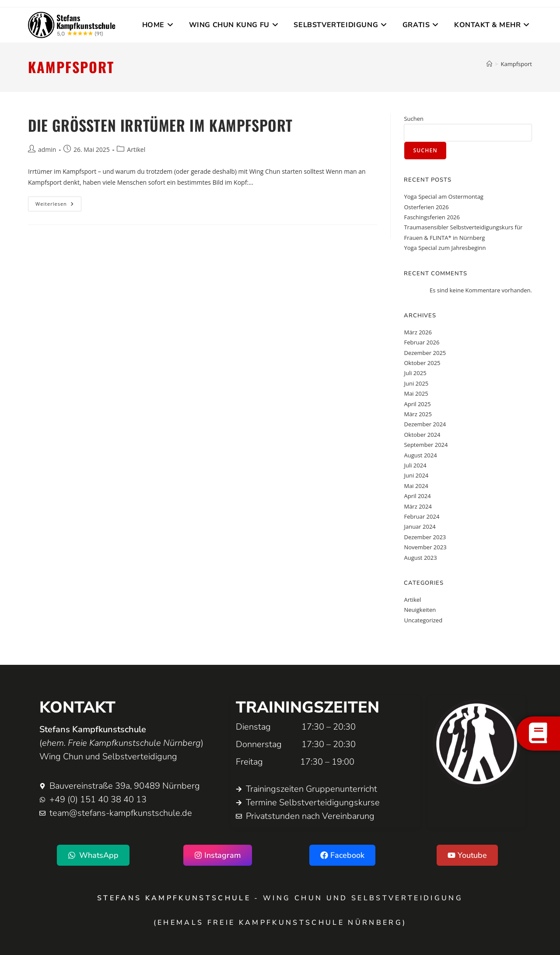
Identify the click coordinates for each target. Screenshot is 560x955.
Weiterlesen (58, 202)
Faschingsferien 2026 (432, 217)
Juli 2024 (415, 465)
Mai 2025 (416, 393)
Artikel (136, 149)
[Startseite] (489, 64)
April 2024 (417, 496)
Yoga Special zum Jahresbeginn (445, 248)
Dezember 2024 (425, 424)
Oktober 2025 (422, 363)
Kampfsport (516, 64)
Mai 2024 (416, 486)
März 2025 (418, 414)
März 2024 (418, 506)
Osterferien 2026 (426, 207)
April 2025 (417, 404)
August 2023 (420, 558)
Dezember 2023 (425, 537)
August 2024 (420, 455)
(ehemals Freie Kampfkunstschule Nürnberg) (280, 923)
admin (47, 149)
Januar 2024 (420, 527)
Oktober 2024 (422, 435)
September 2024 (426, 445)
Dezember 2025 (425, 353)
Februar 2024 (422, 516)
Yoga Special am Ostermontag (443, 197)
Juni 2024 (416, 475)
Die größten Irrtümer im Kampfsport (160, 125)
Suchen (414, 119)
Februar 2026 (422, 342)
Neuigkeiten (420, 610)
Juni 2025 (416, 383)
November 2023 (425, 547)
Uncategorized (423, 620)
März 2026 (418, 332)
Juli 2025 (415, 373)
